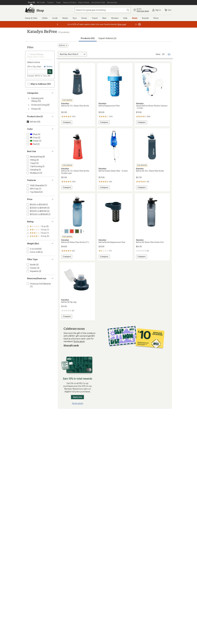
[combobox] (103, 10)
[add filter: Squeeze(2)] (32, 271)
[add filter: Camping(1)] (32, 170)
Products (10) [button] (88, 38)
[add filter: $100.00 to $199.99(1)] (37, 214)
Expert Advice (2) (107, 38)
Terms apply (79, 341)
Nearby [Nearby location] (48, 67)
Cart (168, 10)
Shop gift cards (71, 345)
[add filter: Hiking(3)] (31, 160)
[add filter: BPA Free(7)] (32, 189)
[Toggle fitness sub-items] (29, 109)
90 (169, 54)
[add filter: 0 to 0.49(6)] (32, 249)
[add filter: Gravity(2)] (31, 268)
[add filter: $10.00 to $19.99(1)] (36, 204)
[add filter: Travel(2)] (31, 163)
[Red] (69, 231)
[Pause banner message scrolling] (139, 24)
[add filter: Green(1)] (32, 141)
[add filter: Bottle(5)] (31, 265)
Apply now (77, 397)
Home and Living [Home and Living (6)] (39, 105)
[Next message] (136, 24)
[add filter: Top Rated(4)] (33, 192)
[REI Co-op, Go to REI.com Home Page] (30, 10)
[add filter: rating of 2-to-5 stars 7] (38, 233)
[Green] (74, 231)
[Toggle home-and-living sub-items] (29, 105)
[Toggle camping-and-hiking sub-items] (29, 98)
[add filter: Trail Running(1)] (34, 166)
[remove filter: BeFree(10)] (31, 122)
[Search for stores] (50, 72)
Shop (40, 10)
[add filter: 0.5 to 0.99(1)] (33, 252)
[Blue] (63, 231)
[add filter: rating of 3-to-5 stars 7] (38, 230)
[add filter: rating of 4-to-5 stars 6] (38, 227)
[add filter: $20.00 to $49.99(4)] (36, 208)
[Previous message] (58, 24)
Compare (67, 123)
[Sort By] (72, 54)
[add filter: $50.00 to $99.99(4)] (36, 211)
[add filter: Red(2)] (31, 144)
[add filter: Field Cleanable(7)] (35, 185)
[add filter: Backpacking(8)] (34, 157)
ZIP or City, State (34, 67)
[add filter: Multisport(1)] (33, 173)
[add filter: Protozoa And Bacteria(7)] (38, 284)
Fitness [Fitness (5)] (34, 109)
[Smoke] (79, 231)
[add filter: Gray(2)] (32, 137)
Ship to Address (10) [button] (39, 84)
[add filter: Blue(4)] (32, 134)
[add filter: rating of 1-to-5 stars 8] (38, 236)
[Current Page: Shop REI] (31, 3)
